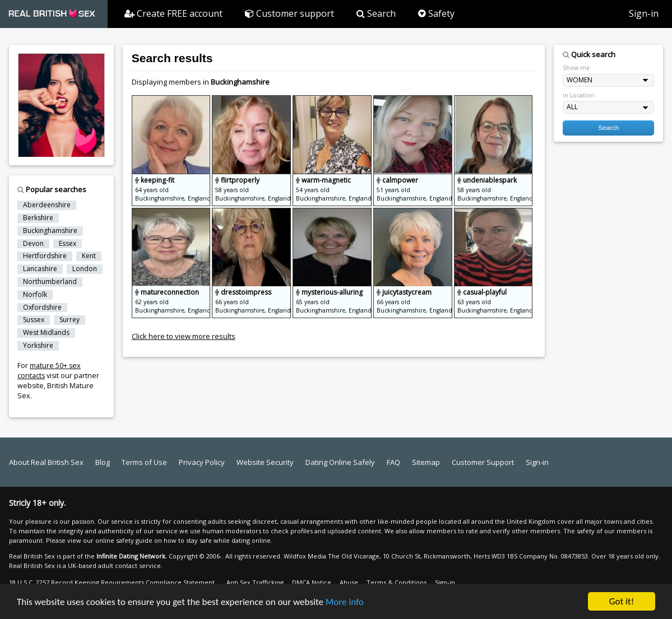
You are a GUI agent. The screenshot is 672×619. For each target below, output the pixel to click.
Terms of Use (144, 462)
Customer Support (483, 462)
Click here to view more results (184, 336)
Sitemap (426, 462)
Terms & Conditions (397, 582)
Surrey (69, 320)
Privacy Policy (202, 462)
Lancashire (40, 269)
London (85, 269)
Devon (33, 244)
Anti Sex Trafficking (255, 582)
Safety (436, 13)
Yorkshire (38, 346)
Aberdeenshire (47, 205)
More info (345, 604)
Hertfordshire (45, 256)
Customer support (289, 13)
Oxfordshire (42, 308)
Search (376, 13)
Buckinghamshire (50, 231)
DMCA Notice (312, 582)
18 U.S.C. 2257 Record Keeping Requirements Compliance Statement (112, 582)
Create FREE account (173, 13)
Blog (103, 462)
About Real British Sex (46, 462)
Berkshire (38, 218)
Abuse (349, 582)
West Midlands (46, 333)
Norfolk (35, 295)
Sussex (34, 320)
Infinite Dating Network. (132, 556)
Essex (68, 244)
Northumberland (50, 282)
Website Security (265, 462)
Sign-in (644, 13)
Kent (89, 256)
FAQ (393, 462)
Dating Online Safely (340, 462)
